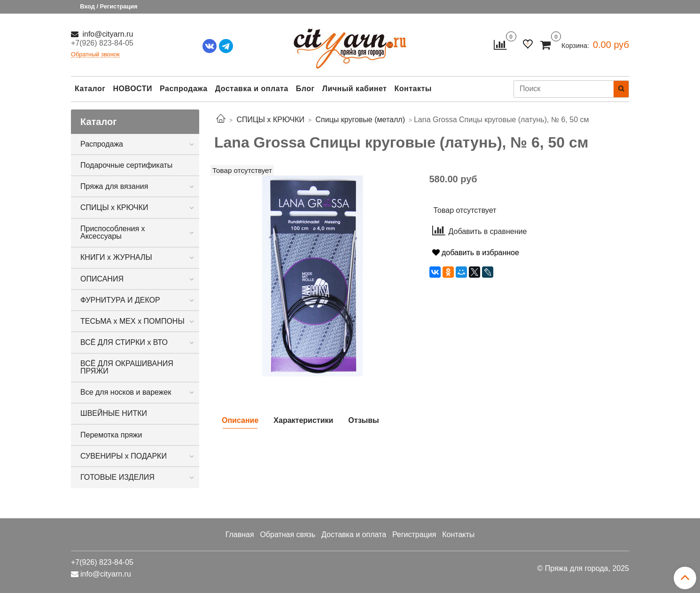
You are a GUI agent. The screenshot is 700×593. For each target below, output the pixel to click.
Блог (305, 89)
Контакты (413, 89)
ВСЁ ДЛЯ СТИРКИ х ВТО (124, 342)
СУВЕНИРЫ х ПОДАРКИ (124, 456)
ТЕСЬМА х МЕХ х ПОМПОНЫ (132, 321)
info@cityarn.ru (107, 34)
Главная (240, 534)
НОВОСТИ (132, 89)
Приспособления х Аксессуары (113, 232)
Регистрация (414, 534)
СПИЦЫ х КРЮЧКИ (114, 207)
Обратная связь (288, 534)
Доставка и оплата (252, 89)
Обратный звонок (95, 55)
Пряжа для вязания (114, 186)
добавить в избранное (476, 253)
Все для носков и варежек (126, 392)
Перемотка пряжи (111, 435)
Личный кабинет (355, 89)
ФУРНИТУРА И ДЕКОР (120, 300)
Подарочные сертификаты (126, 165)
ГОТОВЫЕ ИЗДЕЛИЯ (117, 477)
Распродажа (184, 89)
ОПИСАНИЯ (102, 279)
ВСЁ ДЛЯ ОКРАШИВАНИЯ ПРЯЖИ (127, 367)
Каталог (90, 89)
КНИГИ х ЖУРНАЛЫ (116, 257)
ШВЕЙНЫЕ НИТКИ (114, 413)
